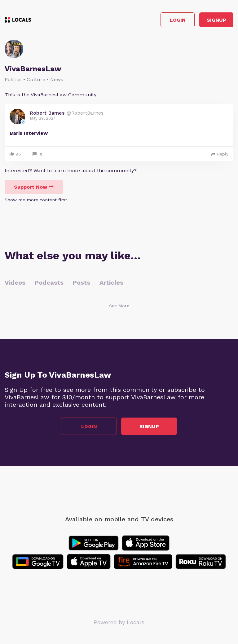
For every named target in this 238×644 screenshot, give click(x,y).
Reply (220, 154)
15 (37, 155)
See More (119, 306)
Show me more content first (36, 200)
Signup (216, 20)
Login (178, 20)
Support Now (34, 187)
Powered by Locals (119, 622)
